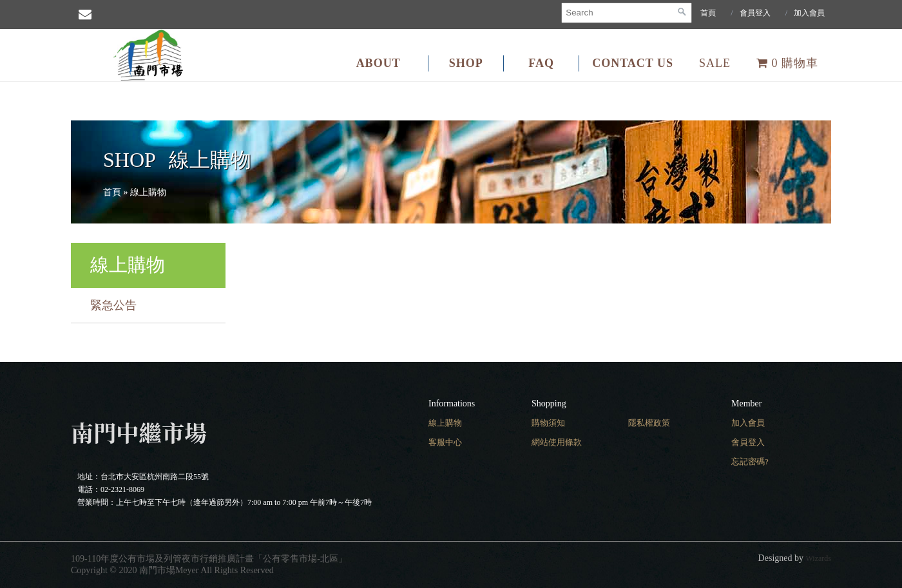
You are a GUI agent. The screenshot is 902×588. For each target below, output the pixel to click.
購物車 (787, 63)
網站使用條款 (557, 442)
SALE (715, 63)
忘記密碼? (750, 461)
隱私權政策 (649, 423)
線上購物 (445, 423)
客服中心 (445, 442)
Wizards (819, 558)
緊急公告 (113, 305)
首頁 (708, 13)
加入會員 (809, 13)
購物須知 (548, 423)
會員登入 (755, 13)
